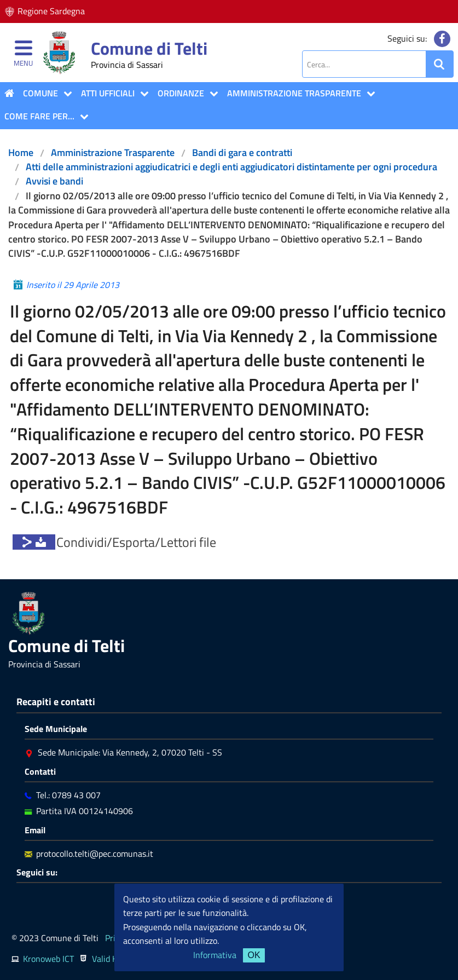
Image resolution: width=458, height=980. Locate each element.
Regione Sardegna (51, 11)
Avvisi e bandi (54, 181)
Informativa (215, 955)
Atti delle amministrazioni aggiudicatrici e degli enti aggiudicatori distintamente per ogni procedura (231, 167)
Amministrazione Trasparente (294, 93)
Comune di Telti (149, 48)
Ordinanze (181, 93)
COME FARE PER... (39, 116)
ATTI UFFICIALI (108, 93)
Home (21, 152)
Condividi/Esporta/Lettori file (136, 542)
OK (254, 955)
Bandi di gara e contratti (242, 152)
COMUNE (40, 93)
